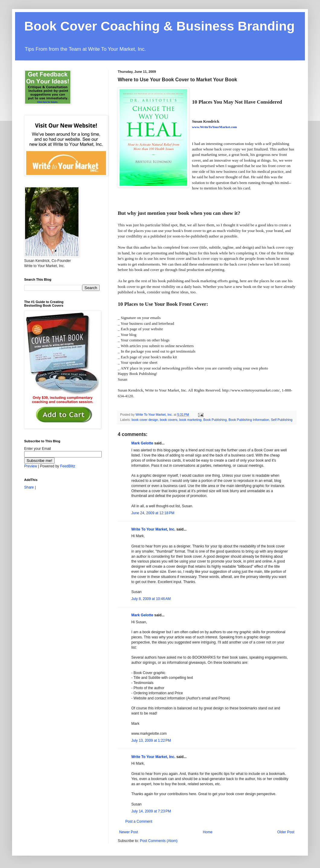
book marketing (190, 420)
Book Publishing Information (249, 420)
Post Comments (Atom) (159, 841)
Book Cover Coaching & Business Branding (159, 26)
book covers (168, 420)
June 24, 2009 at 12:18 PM (153, 513)
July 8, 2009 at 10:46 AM (151, 599)
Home (208, 832)
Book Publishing (215, 420)
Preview (31, 466)
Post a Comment (139, 821)
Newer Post (129, 832)
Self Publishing (282, 420)
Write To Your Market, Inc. (153, 529)
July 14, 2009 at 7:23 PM (151, 811)
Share (29, 487)
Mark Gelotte (142, 443)
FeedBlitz (68, 466)
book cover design (145, 420)
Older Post (286, 832)
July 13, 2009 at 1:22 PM (151, 741)
